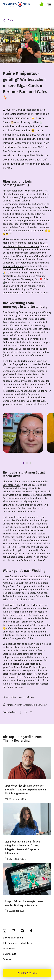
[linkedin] (13, 932)
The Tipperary (20, 590)
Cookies (7, 959)
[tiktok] (31, 932)
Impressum (9, 949)
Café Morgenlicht (12, 485)
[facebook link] (21, 712)
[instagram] (5, 932)
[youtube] (22, 932)
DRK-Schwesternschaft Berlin (18, 943)
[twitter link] (26, 712)
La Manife (37, 322)
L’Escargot (8, 651)
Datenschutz (9, 954)
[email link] (31, 712)
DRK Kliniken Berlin (13, 938)
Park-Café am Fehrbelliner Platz (31, 211)
